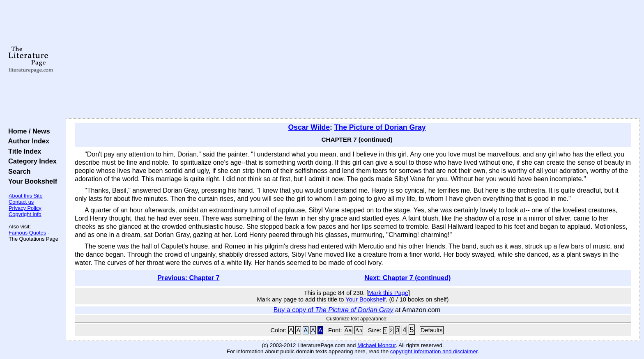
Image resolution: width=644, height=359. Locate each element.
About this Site (26, 196)
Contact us (21, 202)
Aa (348, 330)
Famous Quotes (27, 233)
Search (17, 171)
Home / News (27, 131)
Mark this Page (388, 293)
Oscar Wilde (309, 127)
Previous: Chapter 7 (188, 278)
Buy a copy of (333, 310)
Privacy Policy (25, 208)
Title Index (23, 151)
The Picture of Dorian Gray (380, 127)
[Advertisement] (353, 60)
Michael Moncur (376, 345)
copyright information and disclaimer (434, 351)
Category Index (31, 161)
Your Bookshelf (31, 181)
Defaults (432, 330)
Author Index (27, 141)
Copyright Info (25, 214)
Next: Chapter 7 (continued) (408, 278)
